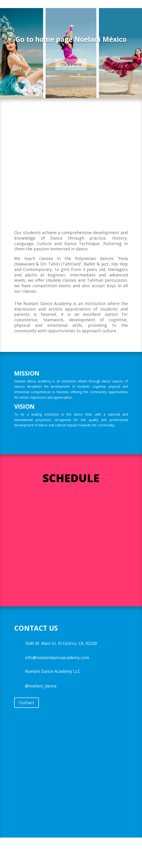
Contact (27, 703)
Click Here (71, 64)
